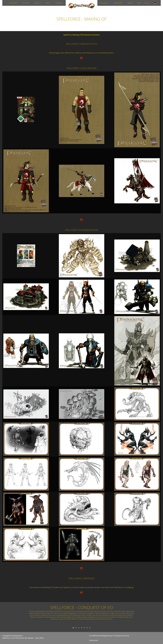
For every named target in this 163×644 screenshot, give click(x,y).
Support (130, 3)
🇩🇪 (155, 3)
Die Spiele (13, 3)
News (47, 3)
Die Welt (25, 3)
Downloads (117, 3)
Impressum (94, 640)
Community (103, 3)
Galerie (37, 3)
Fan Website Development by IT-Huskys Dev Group (109, 636)
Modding (58, 3)
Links (139, 3)
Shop (146, 3)
